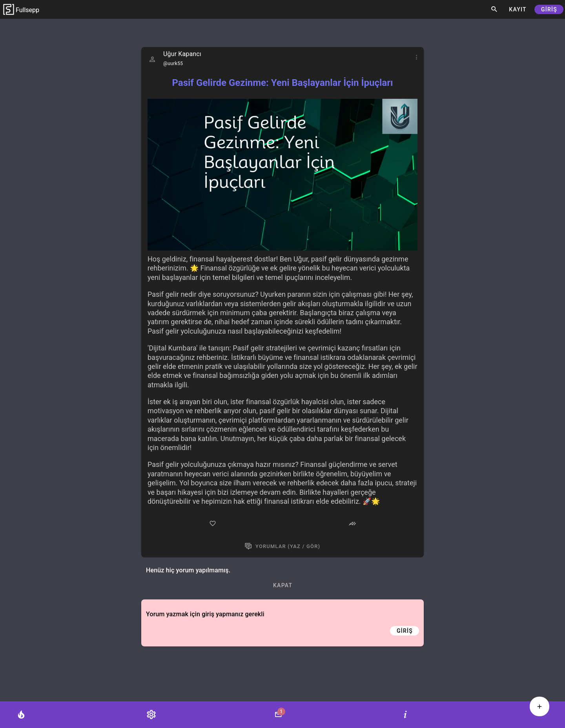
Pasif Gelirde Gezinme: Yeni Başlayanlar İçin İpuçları (282, 83)
